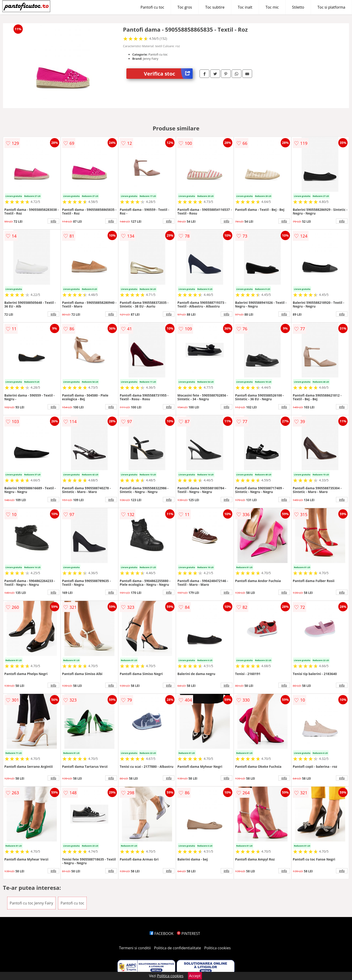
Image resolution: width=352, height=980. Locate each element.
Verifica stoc (168, 74)
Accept (195, 976)
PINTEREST (188, 934)
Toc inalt (245, 7)
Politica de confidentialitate (178, 948)
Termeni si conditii (135, 948)
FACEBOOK (162, 934)
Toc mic (272, 7)
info (53, 221)
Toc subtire (215, 7)
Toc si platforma (331, 7)
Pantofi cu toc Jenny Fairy (31, 903)
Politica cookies (217, 948)
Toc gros (185, 7)
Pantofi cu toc (152, 7)
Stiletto (298, 7)
